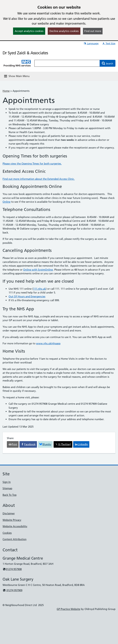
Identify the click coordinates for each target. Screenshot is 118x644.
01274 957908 (12, 569)
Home (6, 91)
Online (7, 202)
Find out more (93, 31)
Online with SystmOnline (38, 270)
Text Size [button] (109, 43)
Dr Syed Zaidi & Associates (25, 53)
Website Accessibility (15, 526)
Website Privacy (12, 520)
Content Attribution (15, 539)
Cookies (7, 533)
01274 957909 (12, 590)
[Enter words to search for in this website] (67, 63)
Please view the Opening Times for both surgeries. (32, 164)
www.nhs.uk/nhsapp (48, 343)
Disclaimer (9, 513)
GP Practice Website (68, 609)
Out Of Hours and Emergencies (27, 296)
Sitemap (7, 488)
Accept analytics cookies (29, 31)
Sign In (7, 482)
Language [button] (91, 43)
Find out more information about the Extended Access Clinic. (39, 179)
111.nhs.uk (39, 289)
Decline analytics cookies (64, 31)
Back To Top (10, 495)
